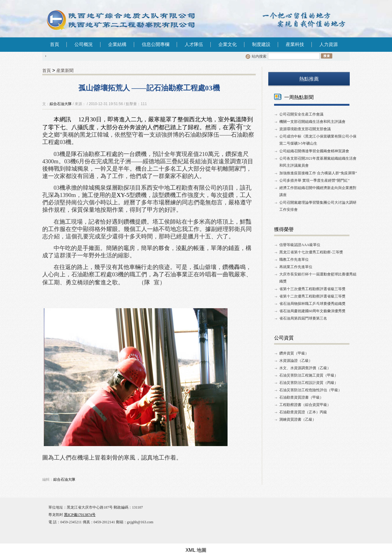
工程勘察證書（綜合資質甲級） (305, 405)
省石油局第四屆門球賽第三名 (303, 318)
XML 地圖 (196, 550)
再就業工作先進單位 (296, 267)
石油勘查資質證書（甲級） (301, 397)
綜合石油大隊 (61, 104)
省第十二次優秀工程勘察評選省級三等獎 (312, 296)
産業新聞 (65, 70)
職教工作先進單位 (294, 260)
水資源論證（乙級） (296, 361)
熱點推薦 (309, 79)
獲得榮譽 (284, 229)
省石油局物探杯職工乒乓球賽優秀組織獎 (312, 304)
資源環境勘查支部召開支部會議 (305, 129)
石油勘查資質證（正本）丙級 (303, 412)
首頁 (55, 44)
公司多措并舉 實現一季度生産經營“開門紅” (315, 180)
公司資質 (284, 338)
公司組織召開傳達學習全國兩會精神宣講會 (314, 151)
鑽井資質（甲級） (294, 353)
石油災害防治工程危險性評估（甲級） (311, 390)
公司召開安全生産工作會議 (301, 114)
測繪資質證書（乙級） (298, 419)
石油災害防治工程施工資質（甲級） (309, 375)
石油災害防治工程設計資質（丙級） (309, 383)
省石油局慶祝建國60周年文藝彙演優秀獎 (312, 311)
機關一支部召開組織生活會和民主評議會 (312, 122)
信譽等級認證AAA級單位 (300, 245)
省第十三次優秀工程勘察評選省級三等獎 (312, 289)
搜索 (327, 56)
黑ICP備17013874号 (80, 515)
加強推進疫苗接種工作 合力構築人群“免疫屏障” (318, 173)
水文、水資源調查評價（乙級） (305, 368)
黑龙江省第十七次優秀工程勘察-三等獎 (311, 252)
